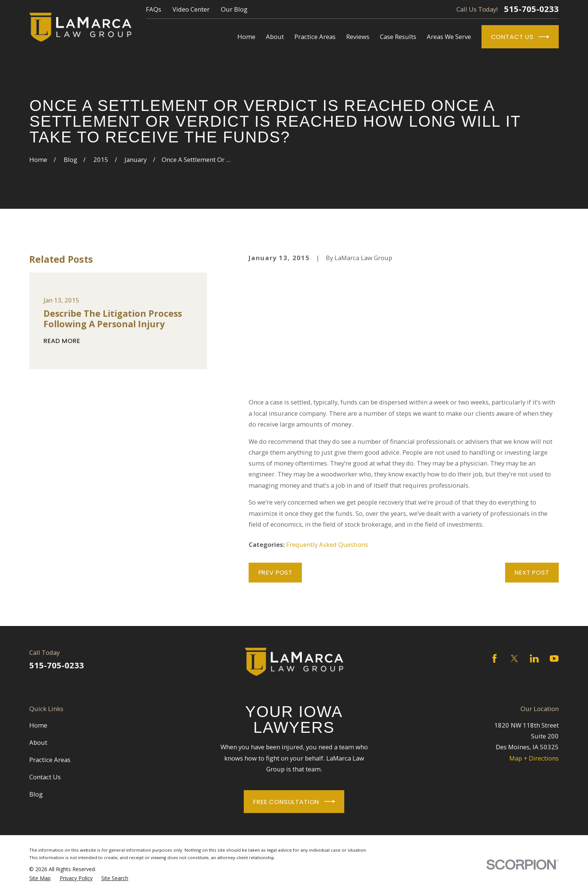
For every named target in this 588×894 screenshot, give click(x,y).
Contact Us (520, 37)
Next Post (532, 572)
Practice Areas (50, 760)
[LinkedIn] (534, 658)
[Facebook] (494, 658)
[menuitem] (40, 878)
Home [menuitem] (246, 37)
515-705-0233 (531, 9)
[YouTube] (554, 658)
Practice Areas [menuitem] (315, 37)
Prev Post (276, 572)
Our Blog (234, 9)
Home (38, 725)
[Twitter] (514, 658)
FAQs (154, 9)
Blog (36, 794)
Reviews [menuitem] (358, 37)
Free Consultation (294, 801)
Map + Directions (534, 758)
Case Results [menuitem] (398, 37)
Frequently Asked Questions (327, 544)
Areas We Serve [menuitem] (449, 37)
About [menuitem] (275, 37)
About (38, 742)
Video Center (191, 9)
